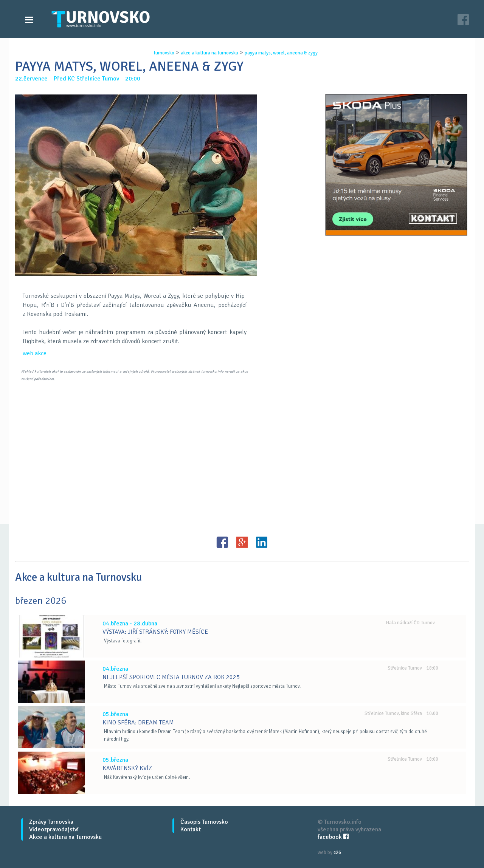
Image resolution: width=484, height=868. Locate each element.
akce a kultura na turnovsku (209, 53)
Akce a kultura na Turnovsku (65, 837)
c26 (337, 853)
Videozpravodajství (54, 829)
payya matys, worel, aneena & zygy (281, 53)
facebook (333, 837)
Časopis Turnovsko (204, 822)
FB (222, 542)
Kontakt (191, 829)
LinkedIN (262, 542)
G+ (242, 542)
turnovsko (164, 53)
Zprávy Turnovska (51, 822)
